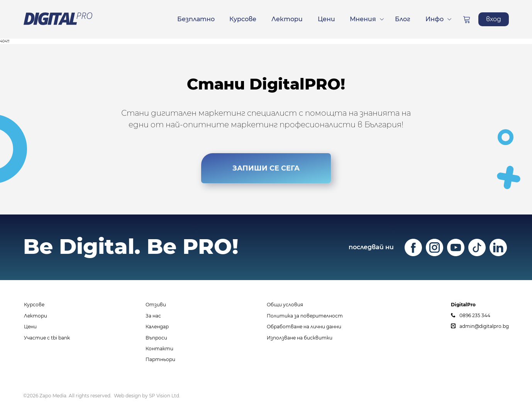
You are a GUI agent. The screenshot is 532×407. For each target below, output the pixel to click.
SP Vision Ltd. (165, 396)
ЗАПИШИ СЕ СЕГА (266, 171)
